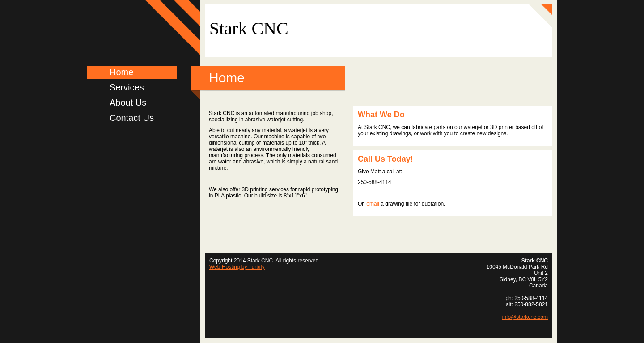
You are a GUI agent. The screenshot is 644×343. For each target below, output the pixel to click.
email (373, 204)
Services (127, 87)
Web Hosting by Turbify (237, 267)
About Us (128, 103)
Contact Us (132, 118)
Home (121, 72)
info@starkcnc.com (525, 317)
